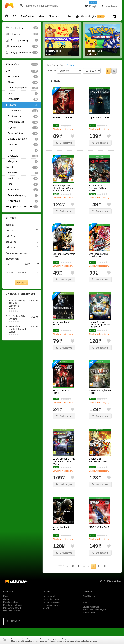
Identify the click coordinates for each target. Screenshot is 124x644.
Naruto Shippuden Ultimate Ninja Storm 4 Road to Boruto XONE (63, 189)
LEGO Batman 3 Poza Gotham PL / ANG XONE (64, 461)
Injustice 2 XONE (99, 118)
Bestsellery (22, 28)
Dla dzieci (22, 145)
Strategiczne (22, 116)
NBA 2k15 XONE (99, 528)
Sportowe (22, 156)
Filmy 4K (22, 162)
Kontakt (7, 596)
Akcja (22, 82)
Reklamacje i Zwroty (52, 605)
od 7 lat (10, 230)
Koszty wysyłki (49, 596)
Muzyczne (22, 77)
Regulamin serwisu (12, 611)
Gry (22, 71)
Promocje (22, 46)
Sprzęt (22, 167)
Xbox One (22, 64)
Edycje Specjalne (22, 139)
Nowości (22, 34)
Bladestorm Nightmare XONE (100, 392)
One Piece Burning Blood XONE (98, 255)
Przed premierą (22, 40)
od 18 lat (11, 247)
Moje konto (109, 6)
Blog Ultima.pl (89, 596)
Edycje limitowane (22, 52)
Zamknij (5, 640)
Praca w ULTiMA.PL (12, 608)
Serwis (46, 608)
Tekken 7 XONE (62, 118)
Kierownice (22, 201)
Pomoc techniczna (51, 602)
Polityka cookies (10, 602)
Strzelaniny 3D (22, 122)
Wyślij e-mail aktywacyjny (94, 610)
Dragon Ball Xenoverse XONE (98, 460)
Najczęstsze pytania (52, 599)
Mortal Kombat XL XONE (62, 324)
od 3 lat (10, 225)
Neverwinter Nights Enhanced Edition (17, 329)
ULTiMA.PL (14, 621)
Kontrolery (22, 178)
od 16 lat (11, 242)
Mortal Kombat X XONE (61, 528)
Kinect (22, 150)
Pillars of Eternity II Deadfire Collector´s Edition (17, 305)
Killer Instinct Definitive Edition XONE (97, 188)
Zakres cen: (13, 259)
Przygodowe (22, 111)
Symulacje (22, 99)
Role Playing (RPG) (22, 88)
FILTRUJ (22, 283)
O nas (6, 599)
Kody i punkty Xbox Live (22, 207)
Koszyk (91, 6)
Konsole (22, 173)
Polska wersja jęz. (16, 253)
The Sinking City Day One (17, 317)
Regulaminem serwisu (71, 639)
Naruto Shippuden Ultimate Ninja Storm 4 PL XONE (99, 325)
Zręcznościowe (22, 133)
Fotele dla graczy (22, 195)
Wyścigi (22, 128)
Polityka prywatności (12, 605)
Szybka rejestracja (91, 607)
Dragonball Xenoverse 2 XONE (64, 255)
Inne (22, 93)
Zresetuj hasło (89, 613)
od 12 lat (11, 236)
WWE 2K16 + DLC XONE (62, 392)
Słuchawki (22, 190)
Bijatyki (22, 105)
